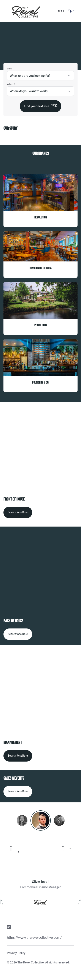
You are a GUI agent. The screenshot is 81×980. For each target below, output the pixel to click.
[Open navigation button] (71, 11)
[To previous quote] (15, 849)
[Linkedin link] (9, 928)
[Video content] (40, 448)
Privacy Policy (16, 953)
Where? (11, 84)
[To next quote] (66, 849)
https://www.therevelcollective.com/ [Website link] (34, 938)
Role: (10, 69)
